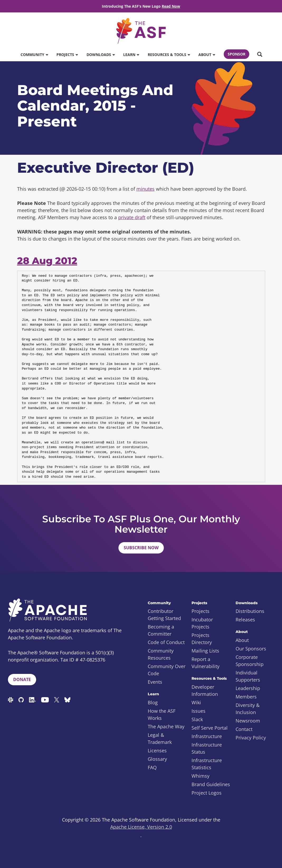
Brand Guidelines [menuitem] (211, 784)
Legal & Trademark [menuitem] (160, 738)
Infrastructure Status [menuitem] (207, 748)
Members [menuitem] (246, 697)
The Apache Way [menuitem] (166, 726)
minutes (145, 189)
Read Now (171, 6)
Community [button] (34, 55)
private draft (132, 217)
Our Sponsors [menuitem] (251, 649)
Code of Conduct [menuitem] (166, 642)
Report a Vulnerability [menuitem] (205, 663)
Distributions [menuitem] (250, 611)
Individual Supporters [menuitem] (248, 676)
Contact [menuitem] (244, 729)
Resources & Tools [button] (169, 55)
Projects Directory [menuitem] (202, 639)
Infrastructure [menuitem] (207, 736)
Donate (22, 679)
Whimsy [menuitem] (200, 776)
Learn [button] (131, 55)
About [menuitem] (242, 640)
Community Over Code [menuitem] (167, 670)
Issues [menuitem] (199, 711)
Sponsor (236, 54)
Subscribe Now (141, 548)
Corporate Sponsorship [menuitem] (250, 661)
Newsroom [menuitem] (248, 721)
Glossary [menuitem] (157, 759)
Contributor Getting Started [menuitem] (164, 615)
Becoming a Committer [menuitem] (161, 630)
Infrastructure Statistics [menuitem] (207, 764)
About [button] (207, 55)
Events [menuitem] (155, 682)
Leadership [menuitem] (248, 688)
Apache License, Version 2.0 (141, 827)
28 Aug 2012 (47, 261)
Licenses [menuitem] (157, 750)
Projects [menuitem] (200, 611)
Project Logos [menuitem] (207, 793)
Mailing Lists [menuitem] (205, 651)
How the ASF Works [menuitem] (162, 714)
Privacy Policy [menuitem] (251, 738)
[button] (260, 55)
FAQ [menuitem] (152, 767)
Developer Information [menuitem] (205, 690)
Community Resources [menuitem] (161, 654)
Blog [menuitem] (153, 702)
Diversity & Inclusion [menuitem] (248, 709)
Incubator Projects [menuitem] (202, 623)
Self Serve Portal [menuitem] (210, 728)
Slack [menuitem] (197, 719)
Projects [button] (67, 55)
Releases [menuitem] (245, 620)
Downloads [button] (101, 55)
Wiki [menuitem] (196, 702)
